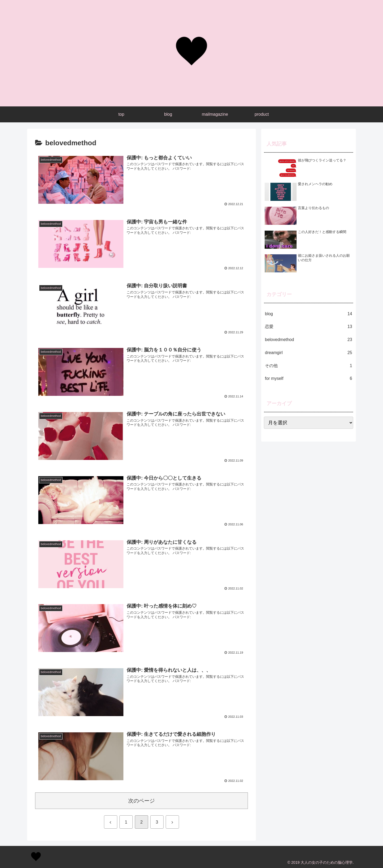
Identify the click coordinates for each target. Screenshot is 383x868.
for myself (309, 379)
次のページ (141, 801)
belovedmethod (309, 340)
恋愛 (309, 327)
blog (309, 314)
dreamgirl (309, 353)
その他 (309, 366)
